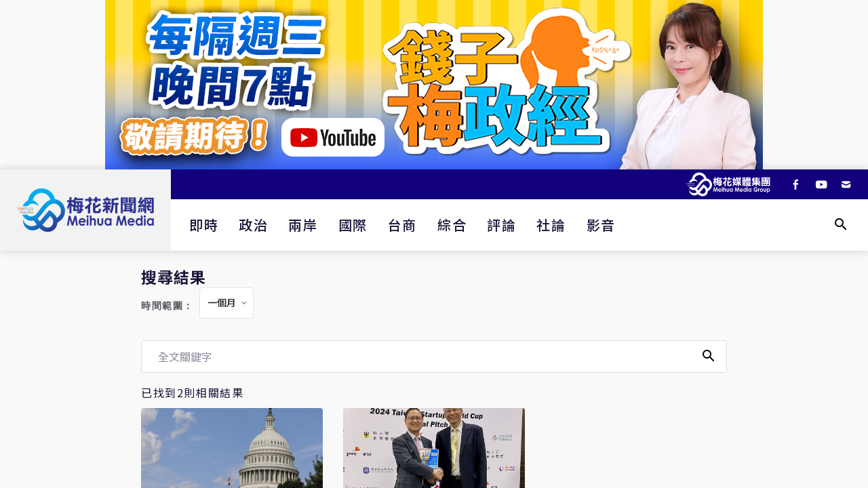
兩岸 (303, 225)
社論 (551, 225)
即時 (204, 225)
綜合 (452, 225)
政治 (253, 225)
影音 (601, 225)
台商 (402, 225)
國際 (353, 225)
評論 (501, 225)
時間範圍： (167, 306)
